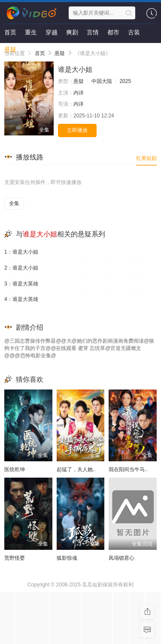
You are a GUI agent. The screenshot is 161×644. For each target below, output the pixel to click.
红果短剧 (146, 158)
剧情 (31, 49)
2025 (125, 81)
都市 (113, 32)
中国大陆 (102, 81)
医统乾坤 (15, 469)
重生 (31, 32)
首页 (10, 32)
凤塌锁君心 (122, 558)
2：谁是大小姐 (21, 268)
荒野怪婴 (15, 558)
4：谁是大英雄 (21, 299)
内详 (79, 93)
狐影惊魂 (67, 558)
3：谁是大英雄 (21, 284)
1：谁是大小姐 (21, 252)
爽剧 (72, 32)
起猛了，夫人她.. (76, 469)
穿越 (52, 32)
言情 (93, 32)
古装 (134, 32)
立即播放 (77, 130)
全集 (14, 203)
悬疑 (10, 49)
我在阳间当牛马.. (128, 469)
